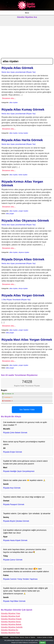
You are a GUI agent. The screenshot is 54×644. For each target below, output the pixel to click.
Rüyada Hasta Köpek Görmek (15, 540)
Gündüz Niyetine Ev (10, 630)
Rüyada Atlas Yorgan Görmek (23, 295)
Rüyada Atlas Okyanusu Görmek (25, 221)
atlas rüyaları (14, 102)
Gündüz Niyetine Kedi (10, 616)
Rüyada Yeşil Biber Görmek (14, 601)
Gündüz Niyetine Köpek (11, 619)
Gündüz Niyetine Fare (10, 633)
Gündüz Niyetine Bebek (11, 624)
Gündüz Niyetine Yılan (11, 613)
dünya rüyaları (23, 288)
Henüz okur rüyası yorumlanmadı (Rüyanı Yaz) (19, 72)
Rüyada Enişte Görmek (13, 452)
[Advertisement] (27, 41)
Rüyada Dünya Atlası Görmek (23, 259)
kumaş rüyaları (23, 133)
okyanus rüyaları (24, 252)
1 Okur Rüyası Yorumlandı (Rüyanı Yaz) (16, 300)
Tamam (43, 643)
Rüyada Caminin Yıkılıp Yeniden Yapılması (20, 579)
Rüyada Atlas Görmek (17, 68)
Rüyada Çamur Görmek (13, 560)
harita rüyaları (23, 175)
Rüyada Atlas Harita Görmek (22, 140)
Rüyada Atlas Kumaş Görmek (23, 109)
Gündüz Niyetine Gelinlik (12, 627)
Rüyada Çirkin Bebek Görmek (15, 433)
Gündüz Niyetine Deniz (11, 622)
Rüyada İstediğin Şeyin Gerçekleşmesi (19, 471)
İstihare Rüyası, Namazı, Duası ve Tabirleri (23, 637)
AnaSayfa (5, 637)
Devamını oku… (9, 98)
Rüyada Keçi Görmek (12, 488)
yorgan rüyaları (23, 211)
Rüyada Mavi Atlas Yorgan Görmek (27, 340)
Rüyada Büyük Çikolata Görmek (16, 521)
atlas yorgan (10, 214)
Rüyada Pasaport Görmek (14, 504)
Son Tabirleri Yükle (27, 410)
